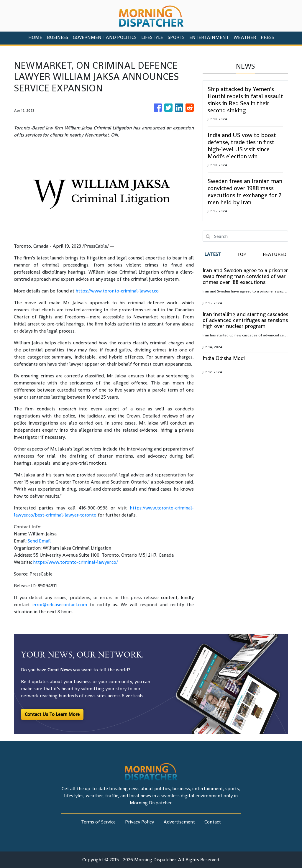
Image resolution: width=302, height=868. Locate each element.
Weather (245, 37)
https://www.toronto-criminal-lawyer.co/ (75, 562)
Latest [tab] (213, 254)
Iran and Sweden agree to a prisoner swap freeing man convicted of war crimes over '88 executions (245, 276)
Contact (213, 822)
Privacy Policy (139, 822)
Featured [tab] (275, 254)
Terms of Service (98, 822)
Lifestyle (152, 37)
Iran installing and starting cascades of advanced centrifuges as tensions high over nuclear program (245, 320)
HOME (35, 37)
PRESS (267, 37)
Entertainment (209, 37)
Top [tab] (242, 254)
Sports (176, 37)
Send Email (39, 541)
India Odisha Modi (224, 358)
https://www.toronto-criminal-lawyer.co (117, 291)
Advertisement (179, 822)
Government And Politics (105, 37)
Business (58, 37)
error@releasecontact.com (60, 605)
